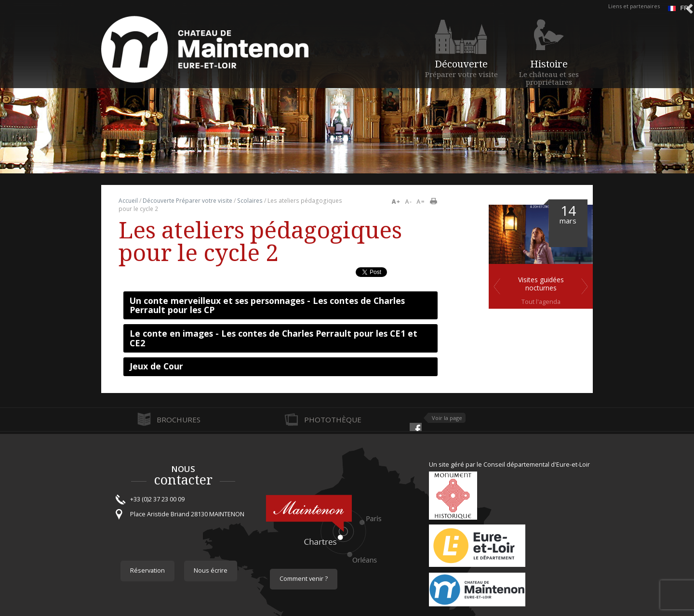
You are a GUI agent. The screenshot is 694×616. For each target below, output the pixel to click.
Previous (497, 286)
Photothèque (333, 419)
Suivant (585, 286)
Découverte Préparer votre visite (187, 201)
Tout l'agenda (541, 302)
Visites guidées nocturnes (541, 284)
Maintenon (482, 592)
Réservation (147, 570)
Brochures (179, 419)
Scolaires (250, 201)
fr (678, 8)
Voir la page (447, 418)
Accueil (128, 201)
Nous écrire (211, 570)
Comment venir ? (304, 579)
